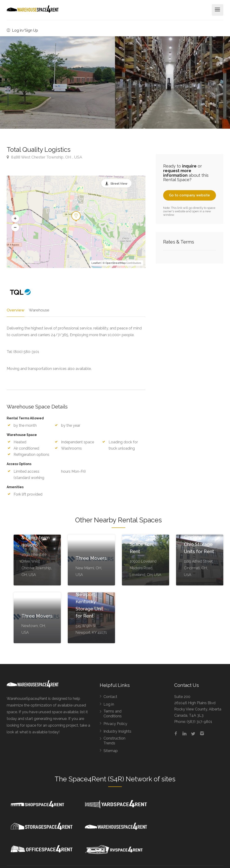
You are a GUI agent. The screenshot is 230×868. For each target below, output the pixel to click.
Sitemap (111, 751)
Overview (15, 310)
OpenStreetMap (116, 263)
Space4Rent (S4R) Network (110, 779)
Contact (110, 697)
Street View (119, 184)
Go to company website (189, 195)
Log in (109, 705)
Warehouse (38, 310)
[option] (172, 82)
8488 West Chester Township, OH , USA (44, 157)
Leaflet (96, 263)
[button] (15, 219)
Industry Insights (117, 732)
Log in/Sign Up (22, 30)
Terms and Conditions (113, 714)
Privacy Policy (115, 724)
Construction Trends (114, 741)
